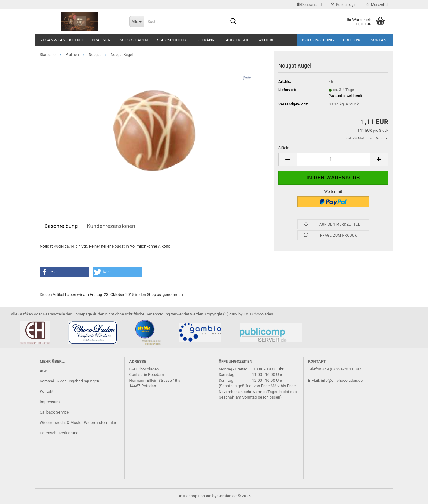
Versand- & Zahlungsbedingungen (69, 381)
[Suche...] (137, 21)
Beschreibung (61, 226)
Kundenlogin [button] (343, 5)
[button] (309, 5)
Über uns (352, 40)
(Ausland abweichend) (345, 96)
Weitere (266, 40)
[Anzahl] (333, 159)
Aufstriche (238, 40)
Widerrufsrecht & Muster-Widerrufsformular (78, 423)
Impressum (50, 402)
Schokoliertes (172, 40)
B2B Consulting (318, 40)
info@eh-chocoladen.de (342, 380)
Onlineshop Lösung (194, 496)
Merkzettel (377, 5)
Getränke (207, 40)
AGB (44, 371)
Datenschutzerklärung (59, 433)
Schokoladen (134, 40)
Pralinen (101, 40)
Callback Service (54, 412)
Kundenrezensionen (111, 226)
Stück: (284, 148)
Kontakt (379, 40)
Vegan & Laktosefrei (61, 40)
